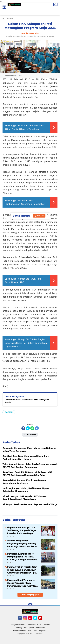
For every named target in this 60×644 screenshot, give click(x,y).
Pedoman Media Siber (22, 631)
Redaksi (46, 625)
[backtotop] (30, 606)
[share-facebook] (23, 428)
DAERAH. (9, 412)
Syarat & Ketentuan (37, 628)
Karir (39, 625)
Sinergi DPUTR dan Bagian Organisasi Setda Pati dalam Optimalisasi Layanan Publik (26, 343)
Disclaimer (31, 625)
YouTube (42, 619)
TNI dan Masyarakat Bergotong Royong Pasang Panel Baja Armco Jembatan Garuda (22, 544)
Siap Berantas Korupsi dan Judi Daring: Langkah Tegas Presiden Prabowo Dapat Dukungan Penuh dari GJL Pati (22, 530)
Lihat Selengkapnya (30, 595)
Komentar (30, 435)
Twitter (36, 619)
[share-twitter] (28, 428)
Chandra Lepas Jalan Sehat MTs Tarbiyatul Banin (27, 401)
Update (39, 216)
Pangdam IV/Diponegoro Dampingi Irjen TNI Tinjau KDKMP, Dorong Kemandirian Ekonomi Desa (23, 557)
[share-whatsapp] (32, 428)
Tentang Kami (21, 628)
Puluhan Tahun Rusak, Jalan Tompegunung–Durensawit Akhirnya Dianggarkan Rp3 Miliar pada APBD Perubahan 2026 (22, 570)
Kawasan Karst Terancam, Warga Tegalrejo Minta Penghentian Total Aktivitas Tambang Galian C (22, 583)
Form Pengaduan (40, 631)
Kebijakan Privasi (18, 625)
